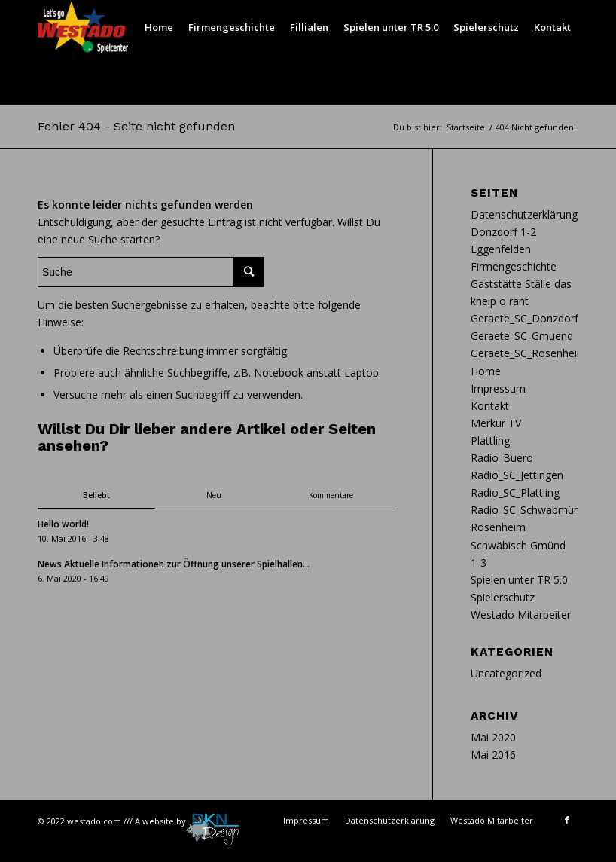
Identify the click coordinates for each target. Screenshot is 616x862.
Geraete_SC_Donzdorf (525, 318)
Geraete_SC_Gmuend (522, 336)
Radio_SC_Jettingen (517, 475)
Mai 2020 (493, 737)
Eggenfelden (501, 249)
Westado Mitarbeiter (521, 614)
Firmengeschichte (514, 266)
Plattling (490, 440)
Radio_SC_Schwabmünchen (537, 510)
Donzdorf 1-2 (503, 232)
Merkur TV (496, 423)
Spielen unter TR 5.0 (519, 580)
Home (486, 371)
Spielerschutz (503, 597)
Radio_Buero (502, 458)
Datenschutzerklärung (524, 214)
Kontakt (490, 406)
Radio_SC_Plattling (515, 492)
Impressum (498, 388)
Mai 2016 (493, 755)
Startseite (466, 127)
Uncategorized (506, 673)
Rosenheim (498, 527)
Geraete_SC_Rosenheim (529, 353)
